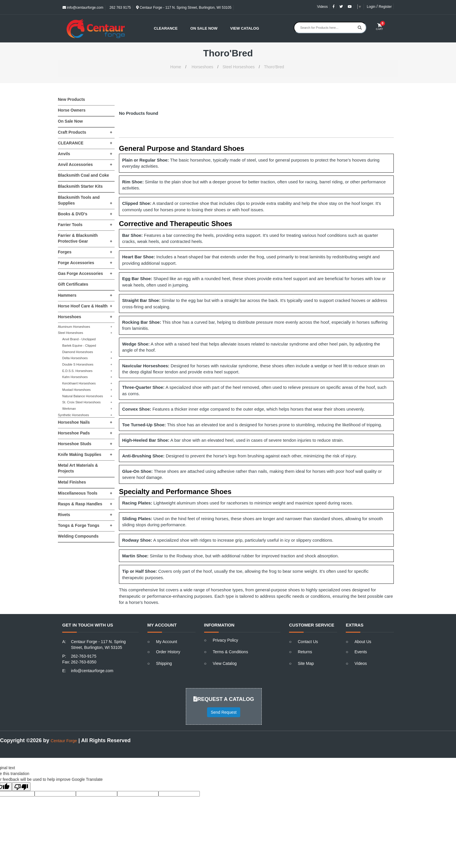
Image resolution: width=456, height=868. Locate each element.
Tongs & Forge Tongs (85, 525)
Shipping (164, 663)
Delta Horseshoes (87, 358)
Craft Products (85, 132)
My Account (167, 642)
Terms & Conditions (230, 652)
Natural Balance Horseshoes (87, 396)
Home (176, 67)
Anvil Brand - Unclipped (79, 339)
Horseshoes (203, 67)
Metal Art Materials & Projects (78, 468)
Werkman (87, 409)
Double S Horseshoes (87, 365)
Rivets (85, 515)
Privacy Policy (226, 640)
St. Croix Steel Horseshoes (87, 402)
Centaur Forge (64, 741)
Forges (85, 252)
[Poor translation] (21, 787)
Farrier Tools (85, 225)
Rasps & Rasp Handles (85, 504)
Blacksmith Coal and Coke (83, 175)
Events (361, 652)
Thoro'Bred (274, 67)
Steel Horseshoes (239, 67)
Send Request (224, 712)
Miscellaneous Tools (85, 493)
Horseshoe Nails (85, 422)
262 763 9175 (120, 8)
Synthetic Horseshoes (85, 415)
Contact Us (308, 642)
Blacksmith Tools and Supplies (85, 201)
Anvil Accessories (85, 164)
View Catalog (245, 28)
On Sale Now (204, 28)
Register (385, 7)
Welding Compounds (78, 536)
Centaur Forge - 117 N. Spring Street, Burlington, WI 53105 (184, 8)
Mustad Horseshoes (87, 390)
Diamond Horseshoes (87, 352)
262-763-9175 (84, 656)
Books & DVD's (85, 214)
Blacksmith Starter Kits (80, 186)
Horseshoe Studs (85, 444)
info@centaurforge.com (83, 8)
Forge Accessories (85, 263)
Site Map (306, 663)
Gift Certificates (73, 284)
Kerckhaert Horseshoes (87, 384)
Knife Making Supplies (85, 454)
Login (371, 7)
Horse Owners (72, 110)
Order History (168, 652)
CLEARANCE (85, 143)
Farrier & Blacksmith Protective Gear (85, 239)
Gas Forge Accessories (85, 273)
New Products (71, 99)
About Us (363, 642)
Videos (322, 7)
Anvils (85, 154)
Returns (305, 652)
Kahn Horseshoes (87, 377)
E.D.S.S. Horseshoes (87, 371)
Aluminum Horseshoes (85, 327)
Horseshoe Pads (85, 433)
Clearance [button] (166, 28)
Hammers (85, 295)
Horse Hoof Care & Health (85, 306)
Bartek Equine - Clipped (79, 346)
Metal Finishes (72, 482)
